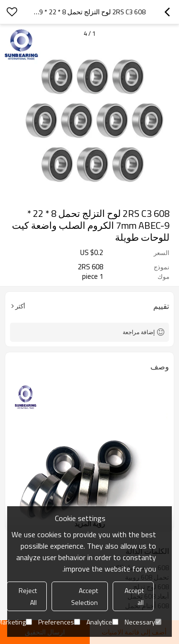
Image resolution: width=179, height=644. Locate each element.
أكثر (20, 306)
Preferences (59, 622)
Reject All (28, 596)
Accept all (134, 596)
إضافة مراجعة (139, 332)
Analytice (102, 622)
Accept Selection (84, 596)
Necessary (143, 622)
